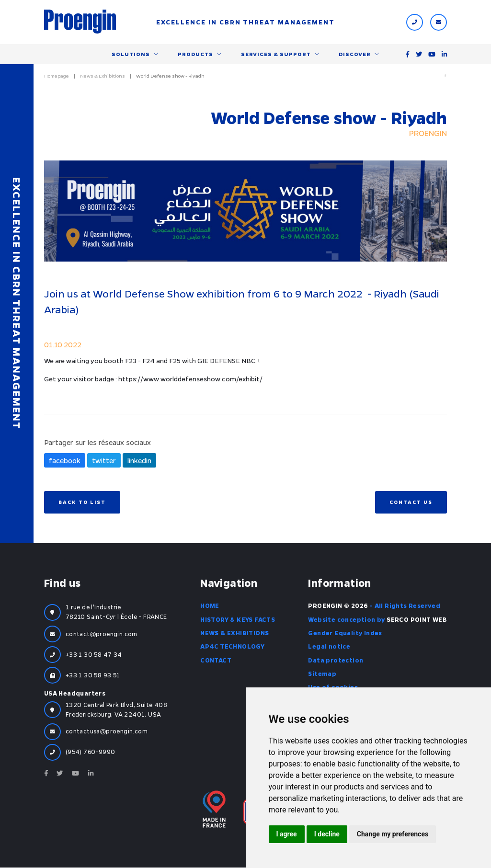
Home (210, 606)
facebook (65, 461)
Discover (355, 54)
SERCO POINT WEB (417, 620)
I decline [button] (327, 834)
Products (195, 54)
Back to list (82, 503)
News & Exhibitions (103, 76)
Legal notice (329, 647)
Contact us (411, 503)
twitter (104, 461)
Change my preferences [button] (393, 834)
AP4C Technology (232, 647)
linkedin (139, 461)
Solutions (131, 54)
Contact (216, 661)
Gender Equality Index (345, 634)
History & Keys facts (238, 620)
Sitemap (322, 674)
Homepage (57, 76)
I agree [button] (287, 834)
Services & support (276, 54)
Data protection (336, 661)
